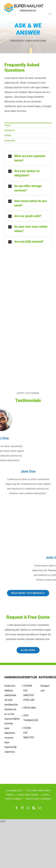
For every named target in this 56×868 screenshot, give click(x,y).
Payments (8, 141)
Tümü (5, 125)
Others (6, 135)
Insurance (7, 130)
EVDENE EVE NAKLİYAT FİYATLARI (28, 693)
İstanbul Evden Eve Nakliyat (38, 799)
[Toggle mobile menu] (50, 14)
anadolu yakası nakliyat (28, 795)
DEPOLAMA (28, 708)
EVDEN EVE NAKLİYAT (28, 733)
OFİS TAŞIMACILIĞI (28, 718)
